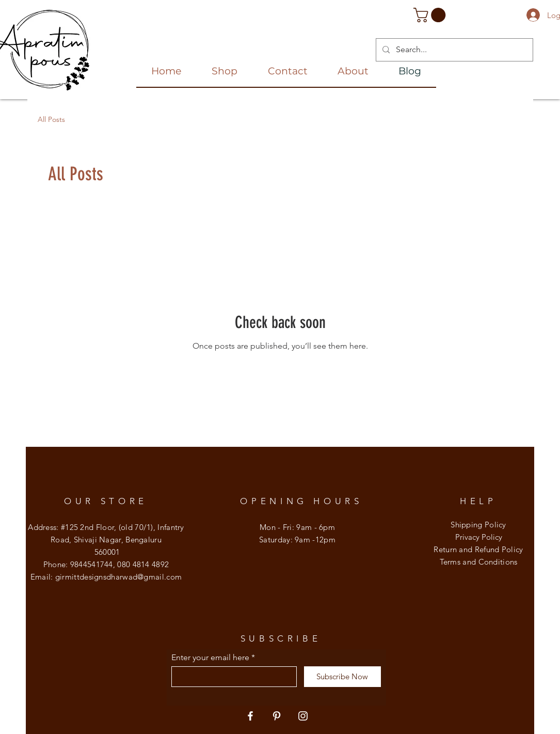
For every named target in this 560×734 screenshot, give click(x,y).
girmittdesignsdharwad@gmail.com (118, 577)
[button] (431, 15)
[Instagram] (303, 716)
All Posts (51, 119)
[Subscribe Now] (342, 677)
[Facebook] (250, 716)
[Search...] (453, 50)
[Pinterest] (277, 716)
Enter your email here (210, 658)
